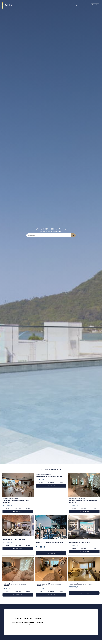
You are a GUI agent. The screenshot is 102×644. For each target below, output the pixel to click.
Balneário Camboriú (14, 498)
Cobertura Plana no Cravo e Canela (81, 584)
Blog (76, 5)
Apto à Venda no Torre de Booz (80, 542)
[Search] (73, 235)
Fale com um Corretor (84, 5)
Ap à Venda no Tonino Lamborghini (15, 539)
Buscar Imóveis (69, 5)
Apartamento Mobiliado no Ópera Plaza (49, 477)
